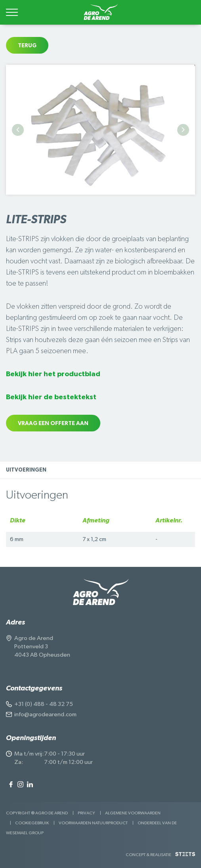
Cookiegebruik (32, 823)
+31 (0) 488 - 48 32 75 (44, 704)
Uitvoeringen (26, 470)
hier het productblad (63, 374)
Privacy (86, 813)
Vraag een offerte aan (53, 423)
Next (183, 130)
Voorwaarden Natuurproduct (93, 823)
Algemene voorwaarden (133, 813)
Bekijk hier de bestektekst (51, 397)
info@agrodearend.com (45, 714)
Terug (27, 46)
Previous (18, 130)
